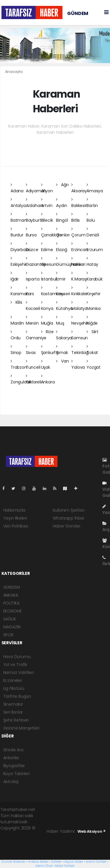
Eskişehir (19, 262)
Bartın (92, 203)
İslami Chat (44, 866)
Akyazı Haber (74, 862)
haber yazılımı (14, 834)
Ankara (48, 379)
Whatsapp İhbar (69, 518)
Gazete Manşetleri (21, 728)
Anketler (11, 758)
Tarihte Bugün (17, 696)
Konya (47, 306)
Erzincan (79, 247)
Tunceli (33, 365)
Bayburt (34, 218)
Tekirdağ (80, 350)
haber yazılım (14, 847)
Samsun (79, 335)
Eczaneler (13, 680)
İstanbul (49, 276)
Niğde (92, 321)
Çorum (78, 232)
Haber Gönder (67, 526)
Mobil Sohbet (65, 866)
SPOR (8, 635)
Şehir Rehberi (16, 720)
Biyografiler (14, 766)
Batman (19, 218)
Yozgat (94, 365)
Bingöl (62, 218)
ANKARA (11, 595)
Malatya (79, 306)
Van (62, 361)
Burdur (17, 232)
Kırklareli (34, 379)
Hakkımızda (14, 510)
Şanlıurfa (50, 350)
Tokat (92, 350)
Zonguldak (21, 379)
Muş (60, 321)
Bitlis (76, 218)
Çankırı (63, 232)
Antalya (18, 203)
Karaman (20, 291)
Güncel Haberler (13, 862)
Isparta (33, 276)
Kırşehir (93, 291)
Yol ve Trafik (15, 665)
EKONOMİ (12, 611)
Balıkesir (79, 203)
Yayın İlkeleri (15, 518)
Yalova (78, 365)
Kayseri (63, 291)
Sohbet (56, 862)
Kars (30, 291)
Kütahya (64, 306)
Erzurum (95, 247)
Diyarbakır (20, 247)
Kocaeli (33, 306)
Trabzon (19, 365)
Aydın (61, 203)
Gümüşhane (68, 262)
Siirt (93, 332)
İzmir (61, 276)
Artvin (47, 203)
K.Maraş (79, 276)
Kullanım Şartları (69, 510)
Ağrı (62, 185)
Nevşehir (80, 321)
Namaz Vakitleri (18, 672)
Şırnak (62, 350)
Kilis (16, 302)
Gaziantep (36, 262)
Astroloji (11, 782)
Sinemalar (13, 704)
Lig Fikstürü (14, 688)
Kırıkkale (79, 291)
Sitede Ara (13, 750)
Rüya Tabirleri (16, 774)
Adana (17, 188)
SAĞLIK (10, 619)
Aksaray (79, 188)
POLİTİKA (11, 603)
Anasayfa (14, 72)
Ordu (16, 335)
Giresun (49, 262)
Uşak (46, 365)
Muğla (47, 321)
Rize (47, 332)
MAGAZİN (12, 627)
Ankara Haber (38, 862)
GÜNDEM (78, 13)
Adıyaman (36, 188)
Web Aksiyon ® (92, 831)
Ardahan (34, 203)
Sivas (31, 350)
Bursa (31, 232)
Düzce (32, 247)
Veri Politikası (16, 526)
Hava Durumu (17, 657)
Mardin (17, 321)
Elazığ (61, 247)
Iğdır (15, 276)
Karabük (95, 276)
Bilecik (47, 218)
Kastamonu (53, 291)
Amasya (95, 188)
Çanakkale (51, 232)
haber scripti (26, 840)
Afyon (47, 188)
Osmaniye (36, 335)
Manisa (94, 306)
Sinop (16, 350)
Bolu (91, 218)
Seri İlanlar (13, 712)
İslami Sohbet (97, 862)
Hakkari (78, 262)
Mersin (32, 321)
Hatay (92, 262)
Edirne (47, 247)
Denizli (93, 232)
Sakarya (64, 335)
